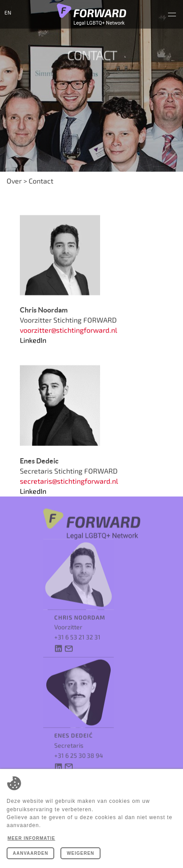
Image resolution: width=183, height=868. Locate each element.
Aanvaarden (30, 853)
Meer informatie (31, 838)
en (8, 12)
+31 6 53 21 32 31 (77, 630)
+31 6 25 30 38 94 (79, 748)
